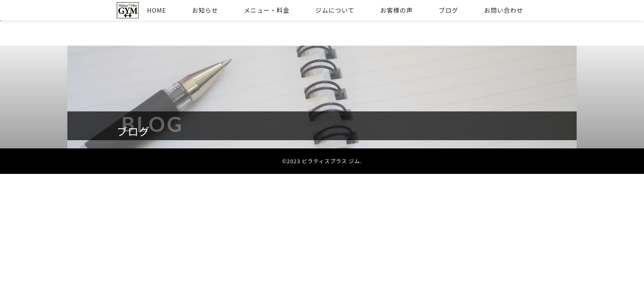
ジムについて (335, 10)
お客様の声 (397, 10)
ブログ (448, 10)
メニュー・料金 (267, 10)
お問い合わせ (504, 10)
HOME (157, 10)
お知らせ (205, 10)
